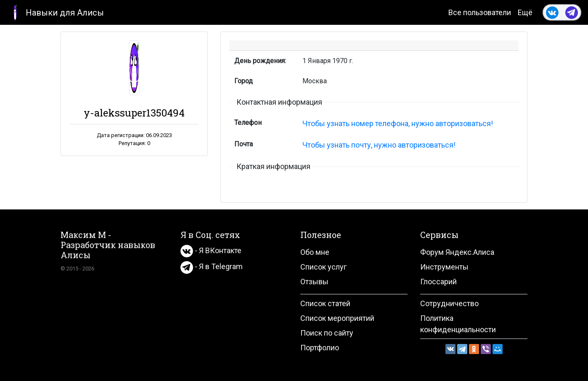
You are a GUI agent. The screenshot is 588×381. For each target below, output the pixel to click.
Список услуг (323, 267)
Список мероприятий (337, 318)
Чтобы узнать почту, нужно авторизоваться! (379, 145)
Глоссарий (438, 282)
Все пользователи (480, 12)
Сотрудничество (449, 303)
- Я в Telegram (212, 266)
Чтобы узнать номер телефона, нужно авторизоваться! (398, 123)
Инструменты (444, 267)
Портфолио (320, 348)
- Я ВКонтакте (211, 250)
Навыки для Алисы (55, 12)
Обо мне (315, 252)
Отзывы (314, 282)
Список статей (325, 303)
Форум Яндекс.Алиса (457, 252)
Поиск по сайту (327, 333)
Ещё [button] (525, 12)
